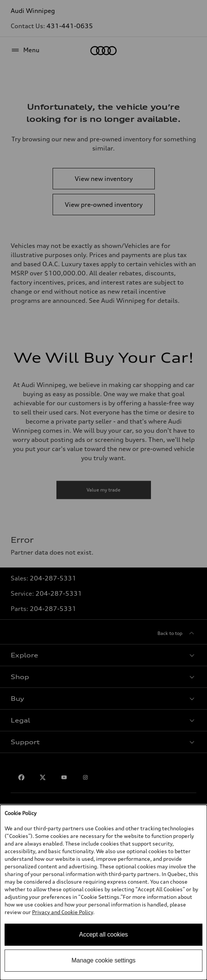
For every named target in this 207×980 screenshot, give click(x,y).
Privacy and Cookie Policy (63, 912)
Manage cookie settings (103, 960)
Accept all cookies (103, 934)
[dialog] (103, 892)
